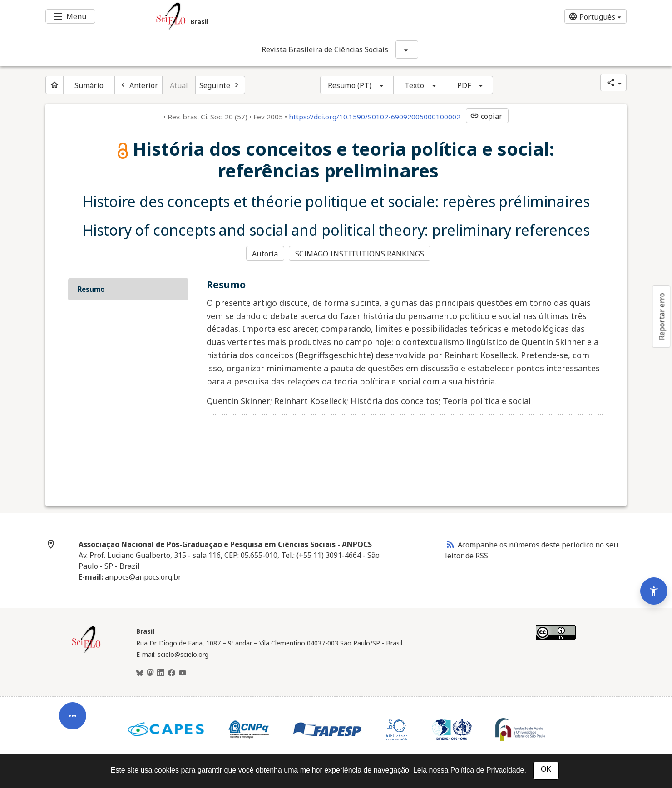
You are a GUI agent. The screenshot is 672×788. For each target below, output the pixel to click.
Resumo (91, 289)
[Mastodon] (150, 673)
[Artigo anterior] (138, 85)
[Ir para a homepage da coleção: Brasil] (286, 16)
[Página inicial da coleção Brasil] (86, 652)
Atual (179, 85)
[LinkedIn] (161, 673)
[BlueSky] (140, 673)
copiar (486, 116)
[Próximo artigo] (220, 85)
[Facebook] (172, 673)
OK (546, 769)
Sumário (89, 85)
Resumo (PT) (350, 85)
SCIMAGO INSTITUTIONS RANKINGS (360, 254)
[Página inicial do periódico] (54, 85)
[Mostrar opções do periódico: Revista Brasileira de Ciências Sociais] (407, 49)
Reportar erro (662, 316)
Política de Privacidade (487, 770)
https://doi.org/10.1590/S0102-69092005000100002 (375, 117)
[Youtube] (183, 673)
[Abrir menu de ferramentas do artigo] (73, 719)
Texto (414, 85)
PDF (464, 85)
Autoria (265, 254)
